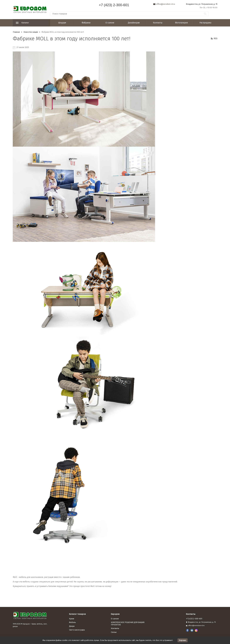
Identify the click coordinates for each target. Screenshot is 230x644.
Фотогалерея (181, 23)
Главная (16, 32)
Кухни (72, 619)
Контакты (158, 23)
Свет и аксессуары (77, 630)
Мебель (72, 622)
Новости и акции (31, 32)
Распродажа (205, 23)
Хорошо (183, 640)
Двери (72, 626)
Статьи (114, 632)
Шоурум (62, 23)
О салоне (110, 23)
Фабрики (86, 23)
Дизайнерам (134, 23)
